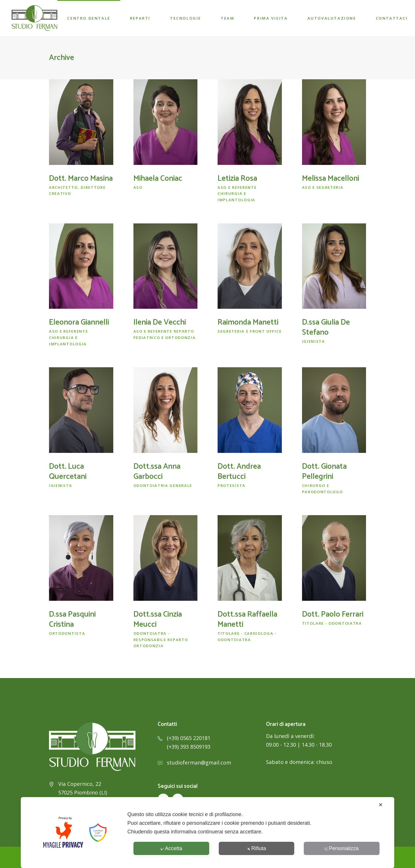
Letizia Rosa (237, 179)
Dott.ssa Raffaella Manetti (247, 620)
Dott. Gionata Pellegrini (324, 472)
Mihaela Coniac (158, 179)
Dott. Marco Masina (81, 179)
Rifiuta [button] (256, 848)
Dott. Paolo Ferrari (333, 614)
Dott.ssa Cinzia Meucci (158, 620)
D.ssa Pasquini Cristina (72, 620)
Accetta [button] (171, 848)
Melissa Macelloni (331, 179)
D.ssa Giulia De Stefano (326, 327)
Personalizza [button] (342, 848)
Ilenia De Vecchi (160, 322)
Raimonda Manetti (248, 322)
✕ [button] (381, 805)
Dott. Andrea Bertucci (239, 472)
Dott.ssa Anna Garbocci (157, 472)
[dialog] (207, 833)
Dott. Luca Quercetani (68, 472)
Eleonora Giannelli (79, 322)
